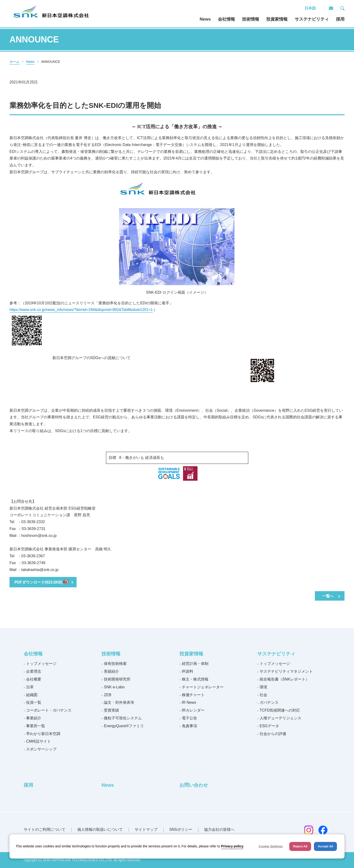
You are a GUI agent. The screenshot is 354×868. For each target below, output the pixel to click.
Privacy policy (232, 846)
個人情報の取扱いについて (100, 829)
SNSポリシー (181, 829)
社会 (263, 695)
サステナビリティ (312, 19)
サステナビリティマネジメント (286, 671)
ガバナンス (269, 702)
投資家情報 (277, 19)
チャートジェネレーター (203, 687)
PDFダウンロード (41, 582)
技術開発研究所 (117, 679)
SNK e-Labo (114, 687)
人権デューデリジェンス (280, 718)
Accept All (325, 846)
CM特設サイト (39, 741)
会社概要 (34, 679)
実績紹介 (111, 671)
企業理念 (34, 671)
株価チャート (193, 695)
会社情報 (226, 19)
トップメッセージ (41, 664)
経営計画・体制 (195, 664)
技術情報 (251, 19)
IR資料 (188, 671)
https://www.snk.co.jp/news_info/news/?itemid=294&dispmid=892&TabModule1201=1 (81, 310)
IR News (189, 702)
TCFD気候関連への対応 (280, 710)
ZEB (108, 695)
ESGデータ (269, 726)
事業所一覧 (36, 726)
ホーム (14, 62)
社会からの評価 (273, 734)
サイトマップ (146, 829)
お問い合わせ (194, 785)
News (205, 19)
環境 (263, 687)
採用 (340, 19)
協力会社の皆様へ (219, 829)
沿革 (30, 687)
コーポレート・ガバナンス (49, 710)
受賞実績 (111, 710)
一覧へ (328, 596)
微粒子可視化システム (123, 718)
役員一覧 (34, 702)
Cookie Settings (271, 846)
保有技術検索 (115, 664)
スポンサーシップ (41, 749)
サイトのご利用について (45, 829)
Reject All (300, 846)
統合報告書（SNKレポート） (284, 679)
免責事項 (189, 726)
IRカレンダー (193, 710)
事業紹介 (34, 718)
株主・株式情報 (195, 679)
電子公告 (189, 718)
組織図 (32, 695)
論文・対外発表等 (119, 702)
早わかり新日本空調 (43, 734)
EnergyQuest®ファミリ (124, 726)
